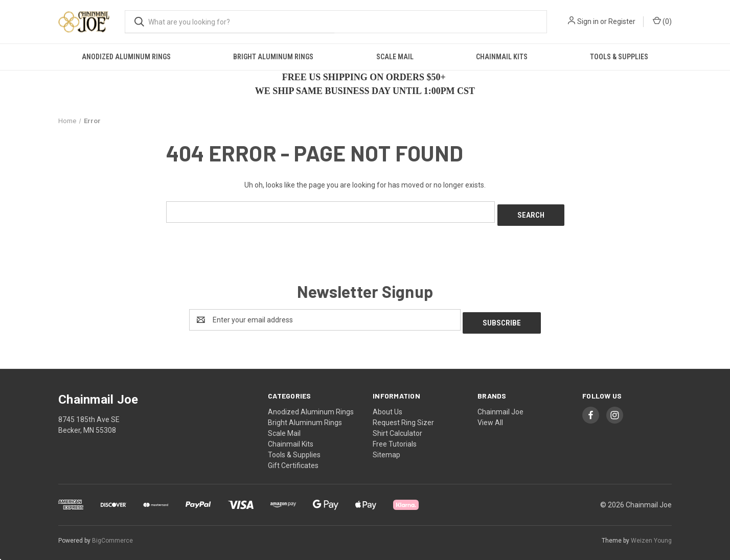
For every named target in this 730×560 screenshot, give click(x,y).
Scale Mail (395, 57)
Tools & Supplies (619, 57)
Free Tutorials (395, 437)
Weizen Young (651, 534)
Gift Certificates (293, 459)
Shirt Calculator (397, 427)
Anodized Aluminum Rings (126, 57)
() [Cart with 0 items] (662, 21)
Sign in (588, 21)
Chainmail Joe (500, 405)
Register (622, 21)
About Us (387, 405)
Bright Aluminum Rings (273, 57)
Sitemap (386, 448)
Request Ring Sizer (403, 416)
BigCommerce (112, 534)
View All (490, 416)
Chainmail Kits (502, 57)
